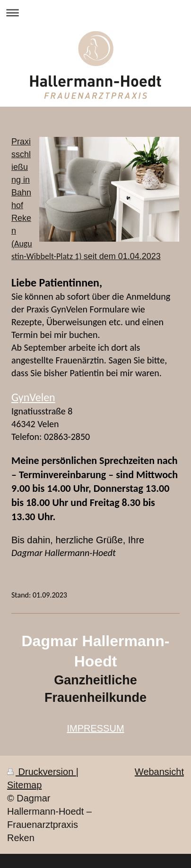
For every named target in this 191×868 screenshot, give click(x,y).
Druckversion (42, 772)
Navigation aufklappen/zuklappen (95, 13)
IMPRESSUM (95, 728)
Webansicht (159, 772)
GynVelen (33, 397)
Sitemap (24, 785)
